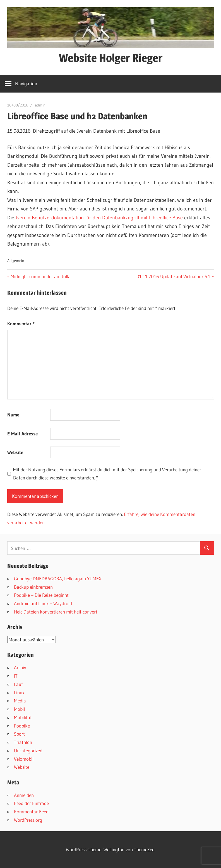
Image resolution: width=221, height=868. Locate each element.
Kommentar (21, 323)
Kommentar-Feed (31, 812)
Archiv (20, 667)
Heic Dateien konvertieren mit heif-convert (56, 612)
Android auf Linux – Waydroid (43, 603)
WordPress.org (28, 820)
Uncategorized (28, 751)
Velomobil (24, 759)
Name (13, 415)
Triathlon (23, 742)
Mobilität (23, 717)
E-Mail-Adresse (22, 434)
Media (20, 701)
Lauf (18, 684)
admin (40, 105)
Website (15, 452)
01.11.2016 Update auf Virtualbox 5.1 (173, 276)
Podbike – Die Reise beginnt (41, 595)
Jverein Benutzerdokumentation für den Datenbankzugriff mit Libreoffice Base (99, 218)
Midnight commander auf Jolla (40, 276)
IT (16, 676)
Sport (19, 734)
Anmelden (24, 795)
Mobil (19, 709)
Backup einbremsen (33, 587)
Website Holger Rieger (111, 58)
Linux (19, 693)
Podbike (22, 726)
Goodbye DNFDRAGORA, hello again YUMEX (58, 579)
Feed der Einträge (31, 803)
